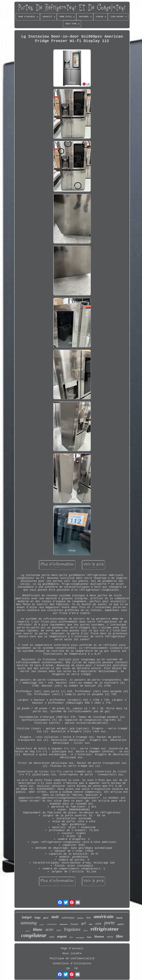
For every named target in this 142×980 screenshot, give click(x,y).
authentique (68, 918)
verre (110, 937)
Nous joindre (72, 953)
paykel (121, 924)
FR (76, 968)
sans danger (80, 938)
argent (62, 936)
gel (84, 923)
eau (91, 924)
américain (104, 916)
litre (89, 918)
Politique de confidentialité (72, 958)
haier (89, 937)
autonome (64, 924)
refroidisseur (52, 924)
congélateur (34, 935)
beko (71, 937)
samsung (29, 923)
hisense (99, 936)
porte (110, 923)
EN (68, 968)
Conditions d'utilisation (72, 963)
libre (119, 936)
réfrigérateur (105, 929)
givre (46, 918)
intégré (27, 917)
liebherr (28, 931)
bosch (119, 918)
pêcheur (80, 918)
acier (50, 929)
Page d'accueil (72, 948)
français (74, 924)
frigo (38, 918)
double (42, 925)
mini (52, 937)
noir (55, 917)
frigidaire (72, 929)
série (86, 931)
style (98, 923)
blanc (38, 929)
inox (59, 930)
